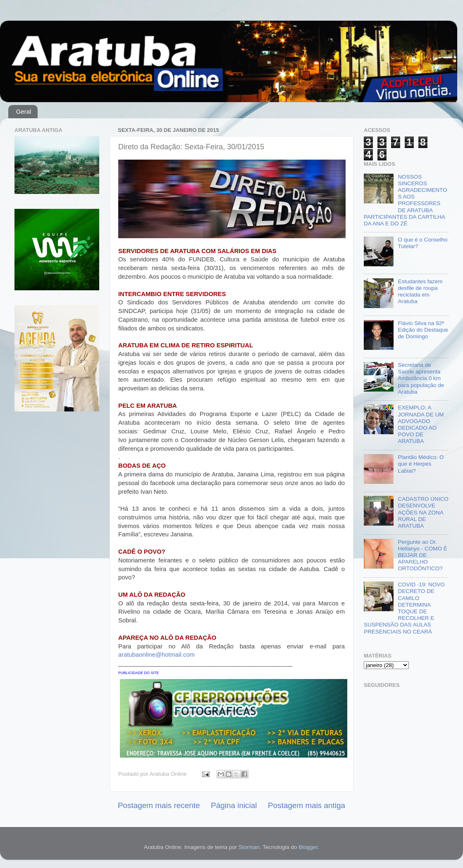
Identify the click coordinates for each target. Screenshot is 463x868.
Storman (249, 847)
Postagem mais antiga (307, 805)
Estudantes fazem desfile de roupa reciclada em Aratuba (420, 292)
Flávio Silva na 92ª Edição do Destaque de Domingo (423, 330)
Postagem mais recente (159, 805)
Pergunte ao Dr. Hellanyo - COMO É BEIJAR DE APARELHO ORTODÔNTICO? (422, 555)
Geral (24, 111)
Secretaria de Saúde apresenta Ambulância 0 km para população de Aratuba (421, 378)
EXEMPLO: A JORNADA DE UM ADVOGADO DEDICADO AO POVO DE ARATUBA (421, 424)
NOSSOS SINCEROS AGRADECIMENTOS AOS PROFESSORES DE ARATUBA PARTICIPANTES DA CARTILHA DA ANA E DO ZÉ (405, 200)
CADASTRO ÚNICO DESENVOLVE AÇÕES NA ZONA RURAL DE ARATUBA (423, 512)
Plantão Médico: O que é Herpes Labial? (421, 464)
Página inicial (234, 805)
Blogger (308, 847)
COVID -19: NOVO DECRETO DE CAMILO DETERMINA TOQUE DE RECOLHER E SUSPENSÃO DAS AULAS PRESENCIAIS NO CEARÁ (404, 608)
